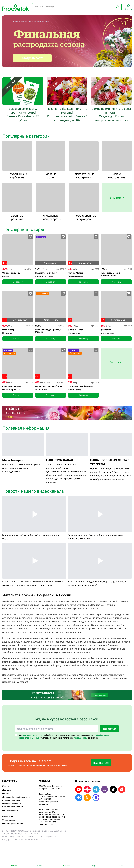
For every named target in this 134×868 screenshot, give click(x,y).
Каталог (6, 786)
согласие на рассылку (33, 735)
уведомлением (81, 738)
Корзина (67, 866)
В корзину (18, 282)
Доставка (7, 790)
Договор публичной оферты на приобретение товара (16, 799)
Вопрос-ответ (8, 816)
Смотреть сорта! (32, 58)
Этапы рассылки (10, 820)
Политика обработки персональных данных (13, 805)
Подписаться (109, 729)
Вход (121, 866)
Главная (13, 866)
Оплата (6, 793)
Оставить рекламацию (13, 824)
